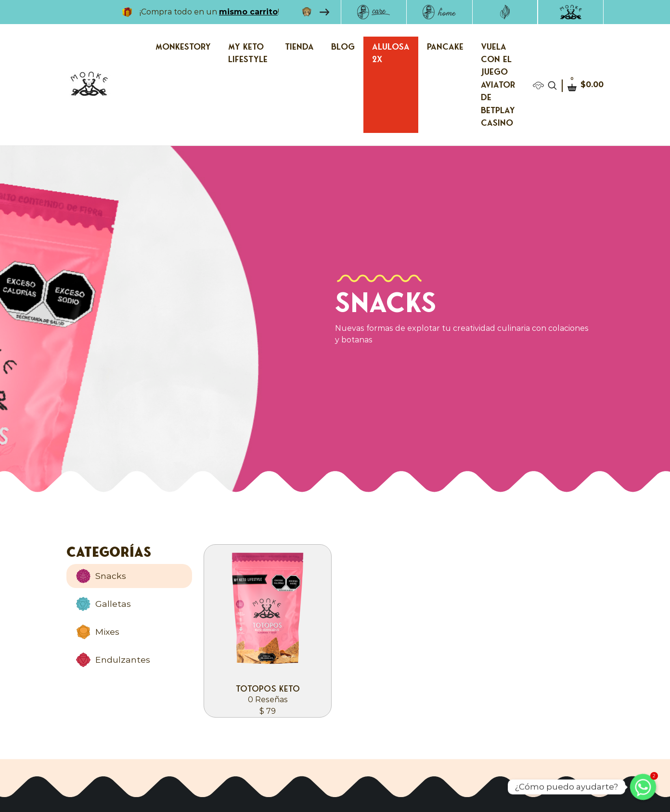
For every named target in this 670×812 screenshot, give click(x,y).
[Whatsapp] (643, 787)
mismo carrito (248, 12)
